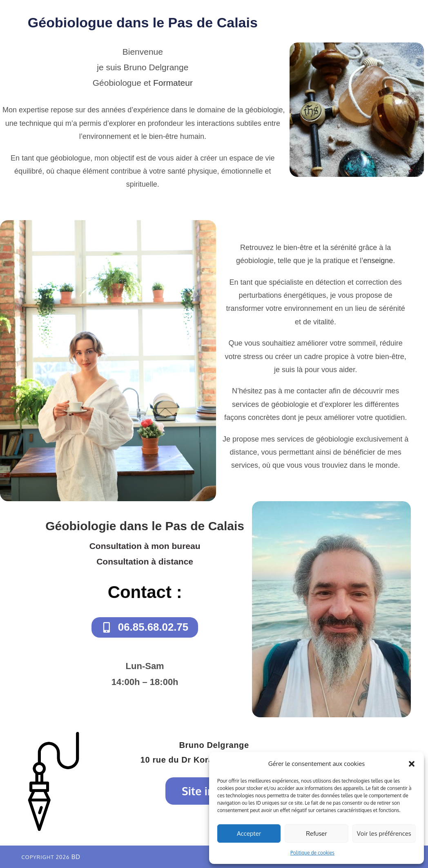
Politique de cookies (312, 853)
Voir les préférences (384, 833)
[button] (412, 764)
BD (76, 857)
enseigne (378, 261)
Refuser (316, 833)
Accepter (249, 833)
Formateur (173, 83)
